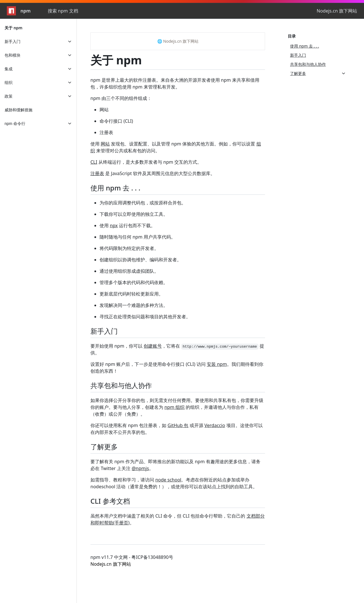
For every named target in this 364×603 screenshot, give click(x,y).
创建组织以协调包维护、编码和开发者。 (140, 260)
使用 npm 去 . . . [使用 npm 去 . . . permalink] (119, 188)
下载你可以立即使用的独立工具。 (134, 214)
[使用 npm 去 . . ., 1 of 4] (318, 46)
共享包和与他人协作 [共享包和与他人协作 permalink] (125, 385)
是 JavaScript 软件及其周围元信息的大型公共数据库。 (153, 173)
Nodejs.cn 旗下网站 (337, 11)
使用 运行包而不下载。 (127, 225)
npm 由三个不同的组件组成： (121, 98)
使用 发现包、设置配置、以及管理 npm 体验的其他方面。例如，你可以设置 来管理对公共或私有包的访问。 (176, 147)
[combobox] (78, 11)
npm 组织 (174, 407)
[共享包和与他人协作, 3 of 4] (318, 64)
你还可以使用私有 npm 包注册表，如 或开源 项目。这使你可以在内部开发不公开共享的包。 (177, 429)
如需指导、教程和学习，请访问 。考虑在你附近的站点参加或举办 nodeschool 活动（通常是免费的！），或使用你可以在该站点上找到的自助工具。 (174, 483)
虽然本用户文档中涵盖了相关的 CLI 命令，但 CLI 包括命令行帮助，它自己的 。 (178, 519)
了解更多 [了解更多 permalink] (107, 447)
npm (19, 11)
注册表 (106, 132)
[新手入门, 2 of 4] (318, 55)
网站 (104, 110)
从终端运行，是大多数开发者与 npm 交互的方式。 (146, 162)
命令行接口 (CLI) (116, 121)
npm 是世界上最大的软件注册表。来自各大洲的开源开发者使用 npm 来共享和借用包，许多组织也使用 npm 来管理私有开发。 (175, 83)
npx (114, 225)
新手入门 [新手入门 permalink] (107, 331)
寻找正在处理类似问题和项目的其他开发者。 (145, 317)
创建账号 (153, 346)
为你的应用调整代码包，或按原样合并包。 (143, 203)
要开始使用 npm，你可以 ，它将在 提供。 (177, 349)
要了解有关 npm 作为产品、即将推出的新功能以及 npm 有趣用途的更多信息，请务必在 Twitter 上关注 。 (175, 465)
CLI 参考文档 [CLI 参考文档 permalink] (114, 501)
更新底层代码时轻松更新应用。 (131, 294)
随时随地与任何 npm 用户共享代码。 (137, 237)
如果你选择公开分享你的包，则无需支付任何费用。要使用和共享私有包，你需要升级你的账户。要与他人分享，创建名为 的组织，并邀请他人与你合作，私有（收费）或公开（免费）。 (177, 407)
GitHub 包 (178, 425)
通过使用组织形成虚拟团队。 (129, 271)
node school (168, 480)
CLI (94, 162)
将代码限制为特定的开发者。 (129, 248)
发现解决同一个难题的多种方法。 (134, 305)
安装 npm (217, 364)
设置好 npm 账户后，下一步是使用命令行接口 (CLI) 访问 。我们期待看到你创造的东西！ (177, 368)
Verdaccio (215, 425)
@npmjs (140, 468)
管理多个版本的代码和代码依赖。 (134, 282)
